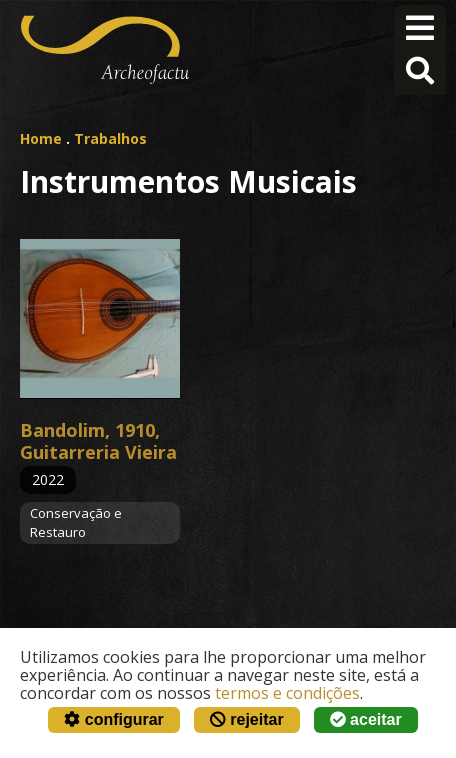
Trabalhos (110, 138)
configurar (114, 719)
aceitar (366, 719)
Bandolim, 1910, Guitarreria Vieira (98, 441)
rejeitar (247, 719)
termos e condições (287, 693)
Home (41, 138)
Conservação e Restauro (76, 522)
